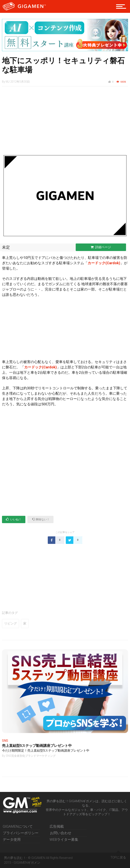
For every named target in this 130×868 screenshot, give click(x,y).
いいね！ (14, 519)
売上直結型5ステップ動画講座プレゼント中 (37, 746)
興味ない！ (41, 519)
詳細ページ (101, 247)
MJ (8, 82)
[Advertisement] (65, 122)
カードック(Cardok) (104, 263)
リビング (11, 623)
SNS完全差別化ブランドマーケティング (31, 756)
